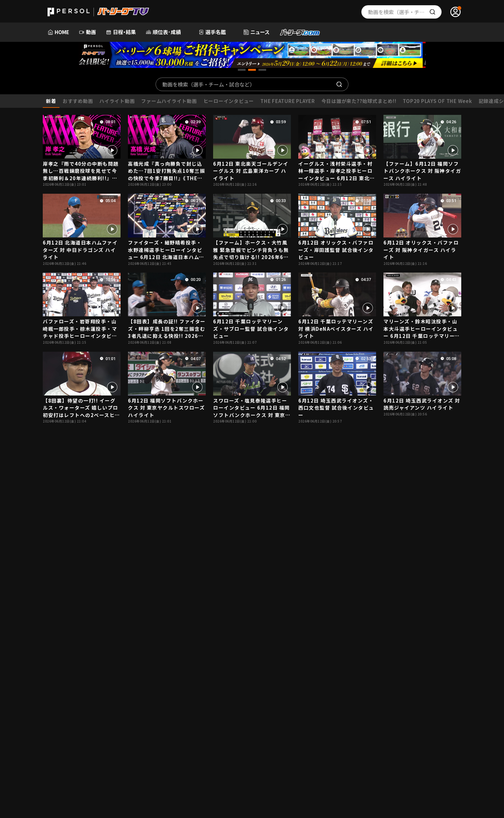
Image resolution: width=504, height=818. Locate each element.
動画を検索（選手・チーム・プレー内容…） (405, 12)
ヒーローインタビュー (229, 101)
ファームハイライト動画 (169, 101)
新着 (51, 101)
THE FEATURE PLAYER (288, 101)
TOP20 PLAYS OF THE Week (437, 101)
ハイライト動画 (117, 101)
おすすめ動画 (78, 101)
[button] (242, 70)
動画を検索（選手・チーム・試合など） (209, 84)
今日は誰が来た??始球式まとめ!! (359, 101)
